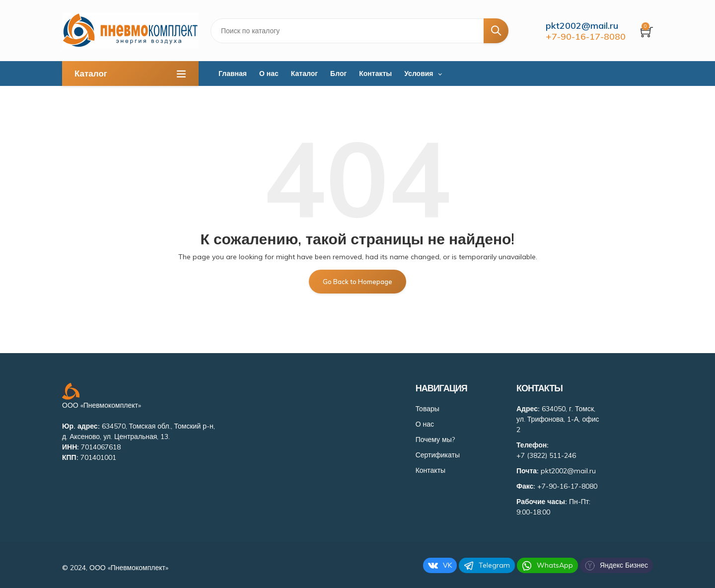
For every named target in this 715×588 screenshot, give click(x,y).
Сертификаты (438, 455)
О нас (269, 73)
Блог (338, 73)
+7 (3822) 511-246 (546, 455)
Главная (233, 73)
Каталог (304, 73)
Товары (428, 409)
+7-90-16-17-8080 (586, 37)
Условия (419, 73)
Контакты (375, 73)
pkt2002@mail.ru (582, 26)
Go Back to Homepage (357, 282)
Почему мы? (435, 440)
